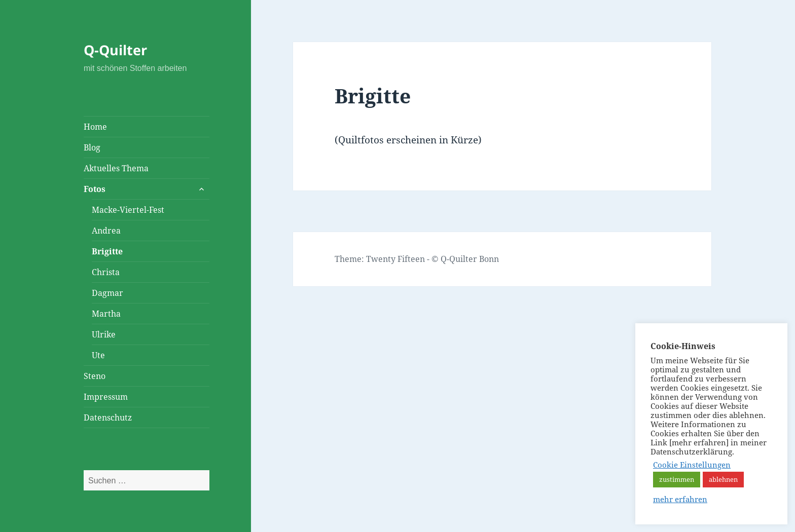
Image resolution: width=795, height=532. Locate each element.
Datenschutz (108, 417)
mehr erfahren (680, 499)
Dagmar (107, 293)
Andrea (106, 231)
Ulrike (104, 334)
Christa (106, 272)
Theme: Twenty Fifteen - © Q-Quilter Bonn (417, 259)
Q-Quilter (115, 50)
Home (95, 127)
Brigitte (107, 251)
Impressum (106, 397)
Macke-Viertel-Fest (128, 210)
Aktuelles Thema (116, 168)
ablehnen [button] (723, 479)
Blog (92, 147)
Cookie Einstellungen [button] (692, 465)
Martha (106, 314)
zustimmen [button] (677, 479)
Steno (95, 376)
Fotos (95, 189)
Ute (98, 355)
